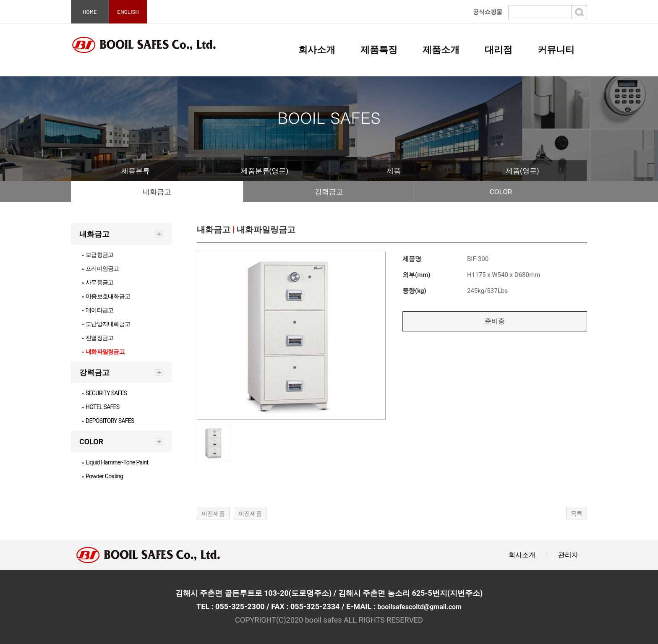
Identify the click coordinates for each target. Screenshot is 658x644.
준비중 (495, 321)
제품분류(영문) (265, 171)
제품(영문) (522, 171)
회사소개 (317, 50)
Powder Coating (103, 476)
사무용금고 (98, 282)
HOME (90, 12)
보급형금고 (98, 255)
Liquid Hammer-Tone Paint (115, 462)
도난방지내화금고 (106, 324)
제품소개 (441, 50)
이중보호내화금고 (106, 296)
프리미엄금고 (101, 269)
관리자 (568, 555)
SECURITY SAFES (105, 393)
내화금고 (157, 192)
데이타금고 (98, 310)
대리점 (499, 50)
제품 (394, 171)
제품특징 (379, 50)
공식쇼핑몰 (488, 12)
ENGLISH (128, 12)
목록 (577, 514)
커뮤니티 (556, 50)
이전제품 (213, 514)
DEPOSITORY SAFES (108, 421)
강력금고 (329, 192)
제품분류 (136, 171)
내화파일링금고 (103, 352)
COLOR (501, 192)
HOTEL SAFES (101, 407)
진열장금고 (98, 338)
